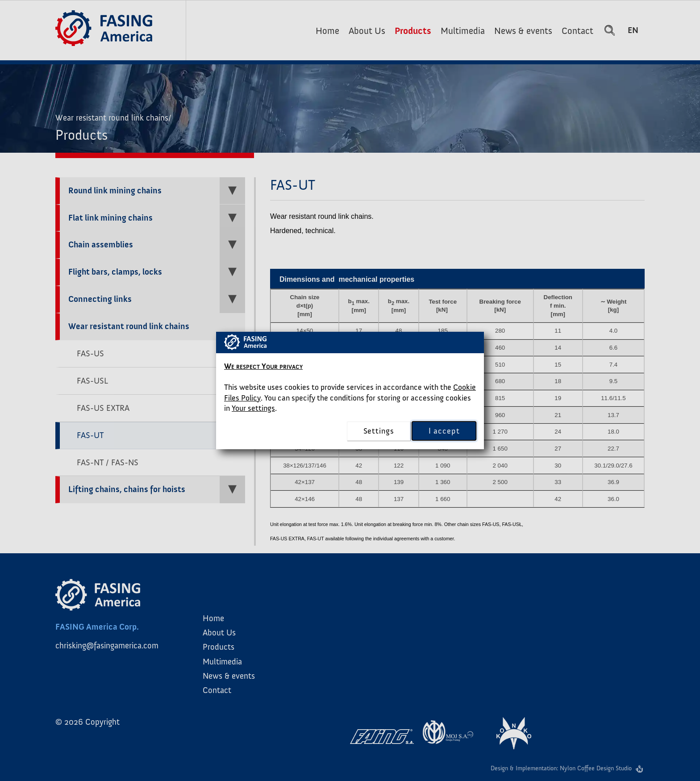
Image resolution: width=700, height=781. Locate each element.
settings (379, 431)
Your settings (253, 408)
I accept (444, 431)
